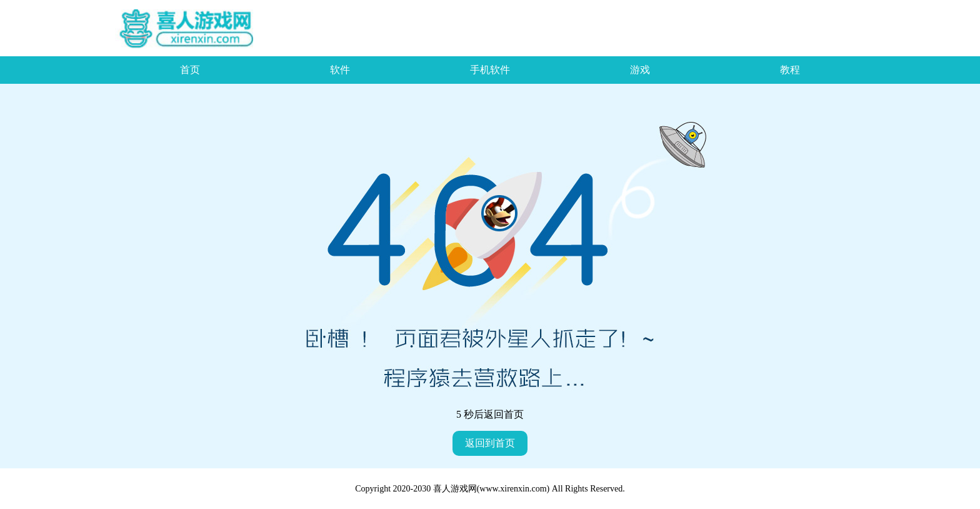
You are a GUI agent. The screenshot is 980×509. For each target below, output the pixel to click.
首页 (190, 70)
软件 (340, 70)
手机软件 (490, 70)
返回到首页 (490, 443)
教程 (790, 70)
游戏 (640, 70)
